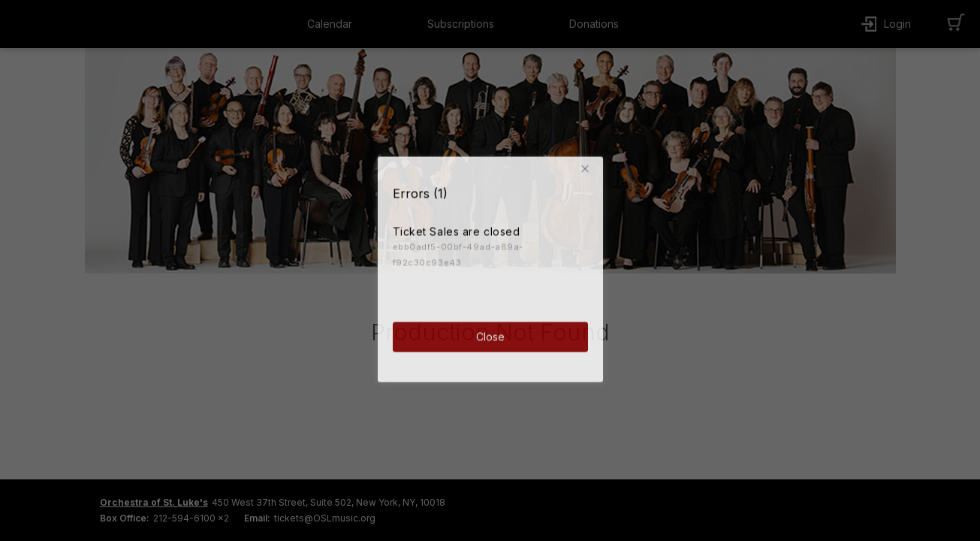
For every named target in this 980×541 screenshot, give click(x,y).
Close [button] (490, 335)
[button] (588, 167)
